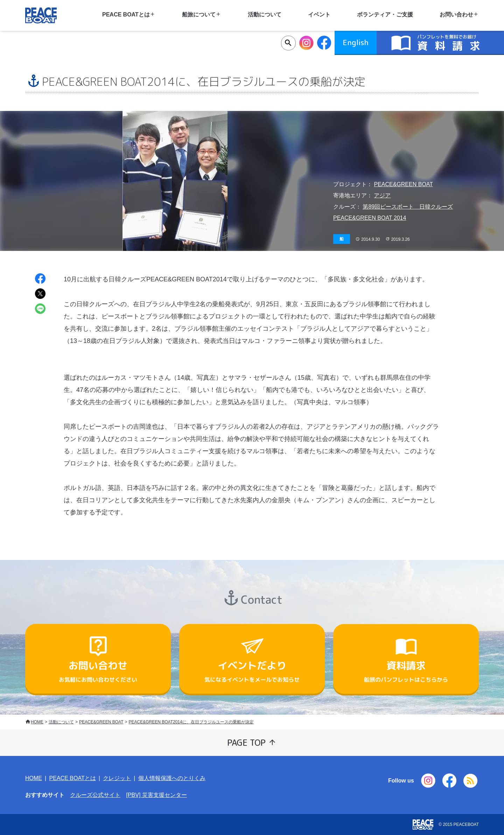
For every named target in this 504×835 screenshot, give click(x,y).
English (356, 42)
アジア (382, 195)
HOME (37, 722)
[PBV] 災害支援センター (156, 795)
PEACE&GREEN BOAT (403, 184)
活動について (265, 15)
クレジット (117, 778)
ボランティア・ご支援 (385, 15)
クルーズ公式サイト (95, 795)
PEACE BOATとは (73, 778)
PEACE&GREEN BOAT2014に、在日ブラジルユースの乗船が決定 (191, 722)
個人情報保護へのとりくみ (172, 778)
